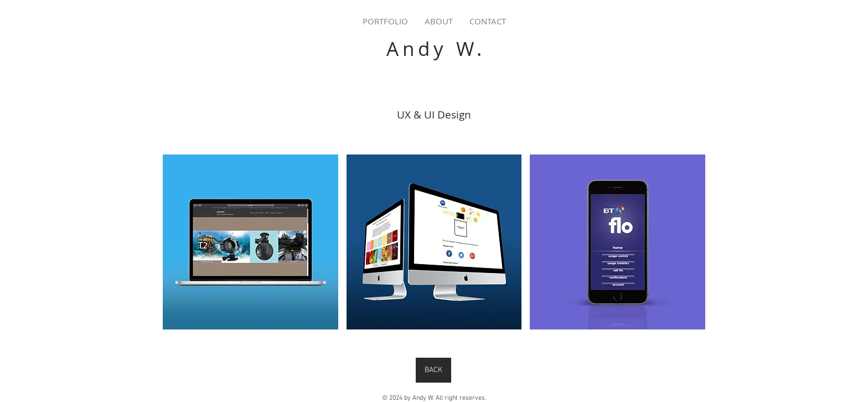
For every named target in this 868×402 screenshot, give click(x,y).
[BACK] (433, 370)
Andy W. (436, 48)
